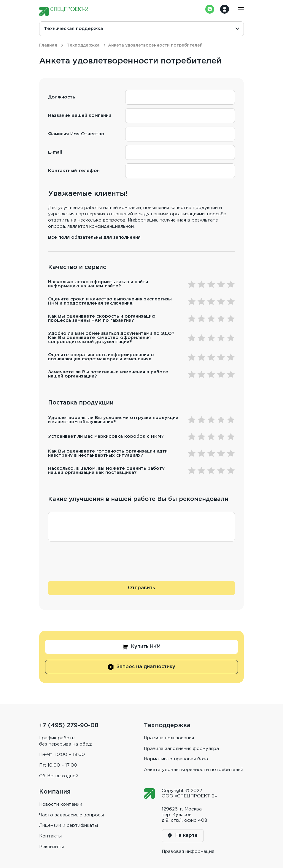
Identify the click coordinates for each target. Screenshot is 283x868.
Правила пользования (169, 738)
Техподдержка (83, 45)
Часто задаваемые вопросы (71, 815)
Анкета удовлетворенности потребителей (194, 770)
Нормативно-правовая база (176, 759)
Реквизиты (51, 847)
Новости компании (61, 804)
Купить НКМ (141, 647)
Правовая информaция (188, 852)
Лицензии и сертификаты (69, 825)
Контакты (50, 836)
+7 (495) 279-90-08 (69, 725)
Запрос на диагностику (141, 667)
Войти (225, 9)
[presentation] (93, 566)
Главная (48, 45)
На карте (183, 836)
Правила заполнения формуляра (181, 749)
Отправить (141, 588)
